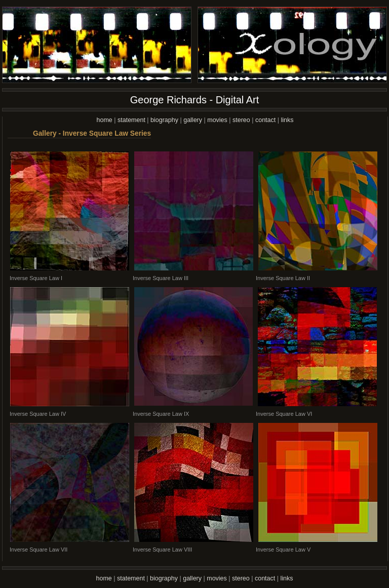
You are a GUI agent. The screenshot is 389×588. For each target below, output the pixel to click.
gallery (193, 120)
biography (164, 120)
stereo (241, 120)
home (105, 120)
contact (265, 120)
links (287, 120)
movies (217, 120)
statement (131, 120)
